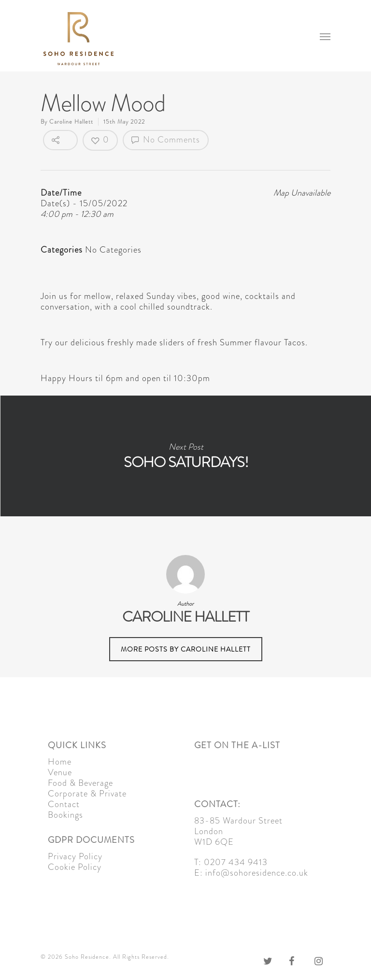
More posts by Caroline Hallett (186, 649)
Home (60, 762)
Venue (60, 772)
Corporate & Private (87, 794)
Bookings (65, 815)
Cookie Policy (75, 867)
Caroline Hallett (71, 122)
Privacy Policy (75, 856)
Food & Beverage (80, 783)
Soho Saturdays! (185, 456)
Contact (64, 804)
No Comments (166, 140)
